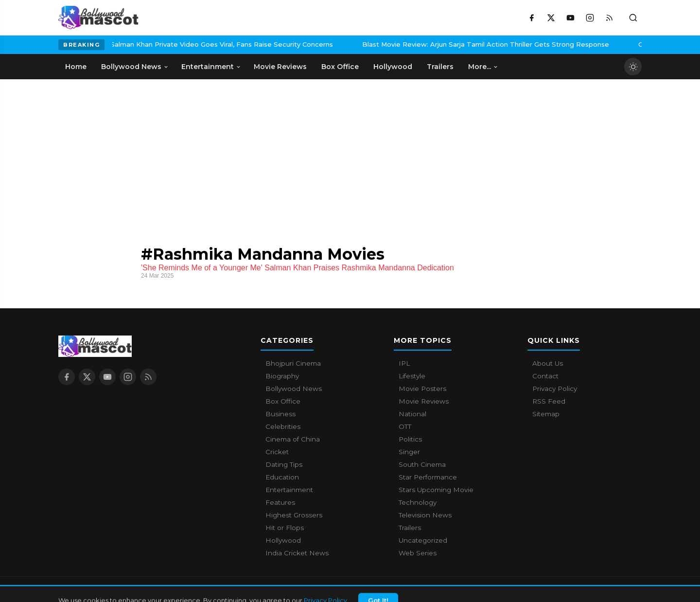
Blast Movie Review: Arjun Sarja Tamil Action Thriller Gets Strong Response (421, 44)
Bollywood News (294, 389)
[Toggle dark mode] (633, 67)
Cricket (277, 452)
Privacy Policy (555, 389)
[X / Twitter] (551, 18)
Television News (425, 515)
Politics (410, 439)
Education (282, 477)
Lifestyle (412, 376)
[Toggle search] (633, 18)
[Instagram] (590, 18)
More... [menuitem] (483, 67)
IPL (404, 363)
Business (280, 414)
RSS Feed (549, 401)
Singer (409, 452)
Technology (418, 502)
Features (280, 502)
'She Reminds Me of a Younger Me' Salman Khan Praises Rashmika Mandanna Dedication (297, 268)
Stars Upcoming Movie (436, 490)
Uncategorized (423, 540)
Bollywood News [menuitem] (135, 67)
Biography (282, 376)
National (412, 414)
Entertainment (289, 490)
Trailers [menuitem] (440, 67)
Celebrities (283, 426)
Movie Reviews (424, 401)
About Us (548, 363)
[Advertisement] (131, 152)
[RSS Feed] (609, 18)
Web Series (418, 553)
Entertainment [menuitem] (211, 67)
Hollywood (283, 540)
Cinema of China (293, 439)
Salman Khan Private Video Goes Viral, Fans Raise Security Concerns (157, 44)
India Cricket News (297, 553)
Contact (545, 376)
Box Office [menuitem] (340, 67)
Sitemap (546, 414)
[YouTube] (570, 18)
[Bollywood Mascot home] (98, 18)
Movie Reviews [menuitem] (280, 67)
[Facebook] (531, 18)
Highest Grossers (294, 515)
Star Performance (428, 477)
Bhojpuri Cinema (293, 363)
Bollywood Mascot (112, 589)
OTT (405, 426)
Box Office (283, 401)
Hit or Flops (285, 528)
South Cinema (422, 464)
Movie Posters (422, 389)
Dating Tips (284, 464)
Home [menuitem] (76, 67)
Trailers (410, 528)
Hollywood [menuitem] (393, 67)
